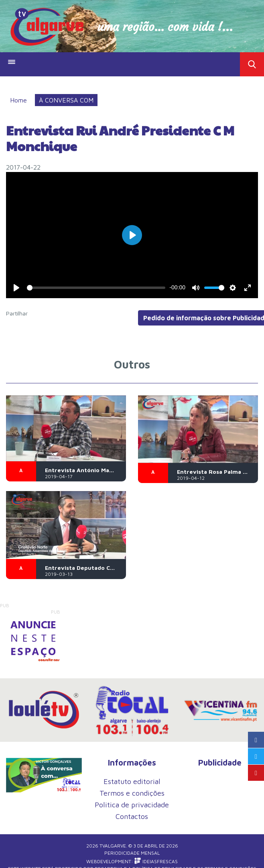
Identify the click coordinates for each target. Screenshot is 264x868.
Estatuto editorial (132, 781)
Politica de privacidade (132, 805)
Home (18, 100)
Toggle (252, 64)
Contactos (132, 816)
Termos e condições (132, 793)
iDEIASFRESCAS (156, 861)
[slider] (96, 288)
